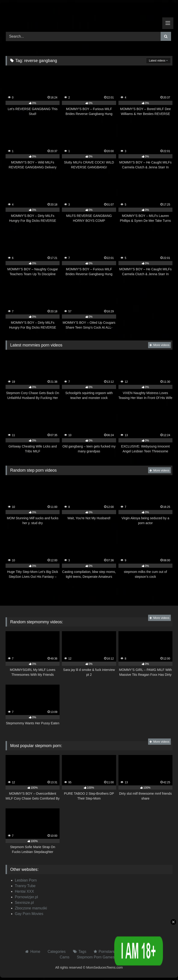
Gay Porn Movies (29, 914)
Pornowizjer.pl (26, 897)
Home (35, 952)
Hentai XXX (24, 891)
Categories (57, 952)
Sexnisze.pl (24, 903)
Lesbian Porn (26, 880)
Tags (82, 952)
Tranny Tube (25, 886)
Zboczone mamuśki (31, 908)
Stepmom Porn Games (96, 957)
